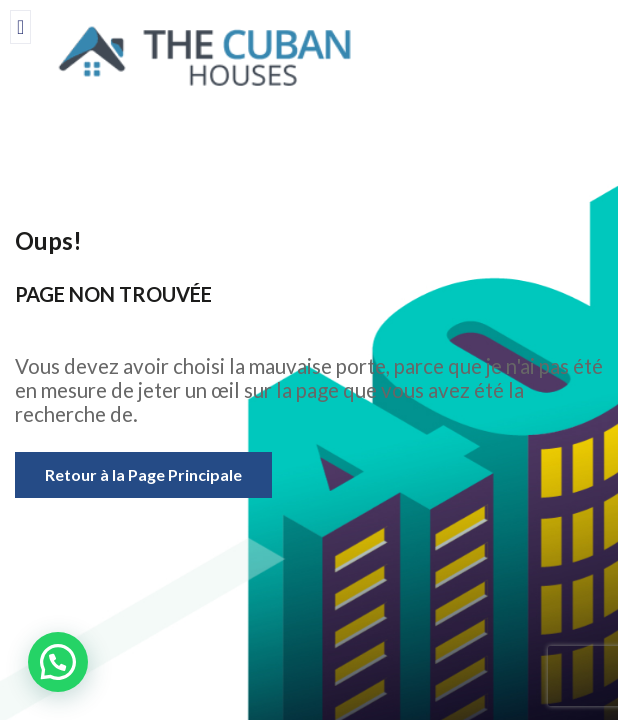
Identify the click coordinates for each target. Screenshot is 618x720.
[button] (58, 662)
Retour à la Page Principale (143, 474)
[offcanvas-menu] (20, 27)
